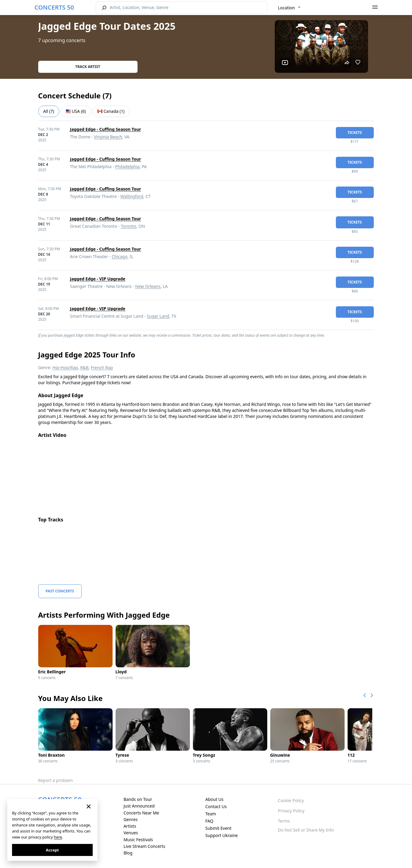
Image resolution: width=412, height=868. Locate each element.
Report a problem (56, 780)
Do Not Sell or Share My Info (306, 830)
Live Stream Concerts (144, 846)
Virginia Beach (108, 137)
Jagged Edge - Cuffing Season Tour (106, 129)
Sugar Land (158, 316)
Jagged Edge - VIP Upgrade (98, 279)
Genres (130, 819)
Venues (131, 833)
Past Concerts (60, 591)
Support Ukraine (221, 835)
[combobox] (289, 8)
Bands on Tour (138, 799)
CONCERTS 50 (54, 7)
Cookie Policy (291, 800)
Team (211, 814)
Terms (284, 821)
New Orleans (148, 286)
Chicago (120, 256)
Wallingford (132, 196)
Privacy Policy (291, 811)
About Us (214, 799)
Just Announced (139, 806)
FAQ (209, 821)
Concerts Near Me (141, 813)
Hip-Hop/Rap (65, 368)
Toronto (128, 226)
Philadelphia (127, 167)
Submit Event (218, 828)
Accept (52, 850)
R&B (84, 368)
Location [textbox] (287, 8)
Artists (130, 826)
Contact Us (216, 806)
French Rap (102, 368)
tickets (355, 133)
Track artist (88, 67)
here (58, 837)
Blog (128, 853)
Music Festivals (138, 840)
